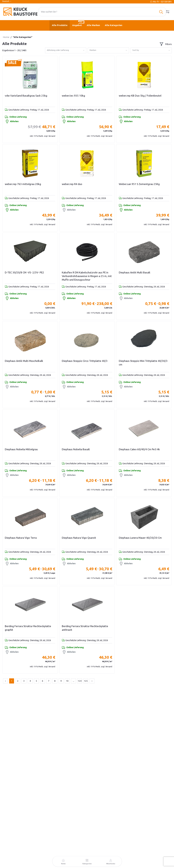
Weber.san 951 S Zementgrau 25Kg (139, 184)
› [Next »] (92, 681)
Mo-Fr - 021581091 (162, 2)
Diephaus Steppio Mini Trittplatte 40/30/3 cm (143, 363)
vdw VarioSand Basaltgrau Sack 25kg (26, 96)
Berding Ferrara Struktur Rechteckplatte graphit (28, 628)
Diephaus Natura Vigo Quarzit (79, 538)
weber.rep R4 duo (72, 184)
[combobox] (66, 50)
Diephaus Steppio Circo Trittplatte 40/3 (85, 361)
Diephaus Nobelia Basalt (76, 449)
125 (86, 681)
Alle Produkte (60, 25)
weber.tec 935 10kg (73, 96)
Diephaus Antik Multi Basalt (135, 272)
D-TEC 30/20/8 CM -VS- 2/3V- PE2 (24, 272)
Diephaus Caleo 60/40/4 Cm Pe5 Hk (139, 449)
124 (80, 681)
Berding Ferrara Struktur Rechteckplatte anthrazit (85, 628)
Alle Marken (93, 25)
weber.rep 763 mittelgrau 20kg (23, 184)
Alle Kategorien (114, 25)
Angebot (78, 23)
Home (6, 37)
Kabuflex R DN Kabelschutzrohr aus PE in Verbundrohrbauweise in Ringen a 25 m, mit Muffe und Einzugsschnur (87, 276)
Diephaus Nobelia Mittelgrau (21, 449)
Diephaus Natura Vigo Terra (21, 538)
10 (67, 681)
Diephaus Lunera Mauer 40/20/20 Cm (140, 538)
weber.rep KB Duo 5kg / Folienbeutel (140, 96)
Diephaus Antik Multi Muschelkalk (24, 361)
